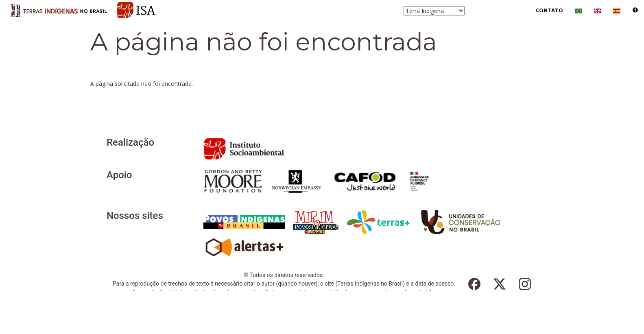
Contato (549, 10)
